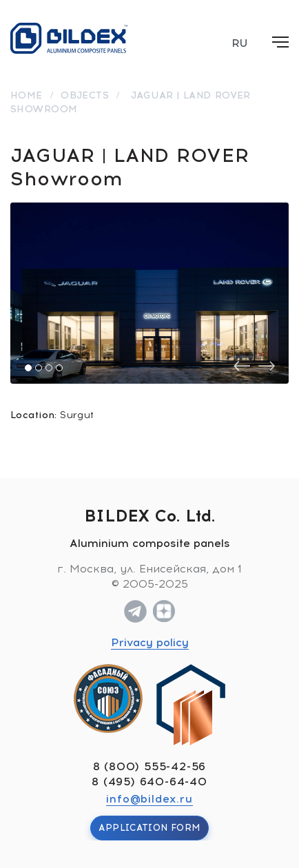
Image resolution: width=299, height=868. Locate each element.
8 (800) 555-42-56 (150, 766)
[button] (28, 368)
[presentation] (242, 366)
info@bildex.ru (149, 799)
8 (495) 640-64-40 (149, 782)
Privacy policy (150, 642)
